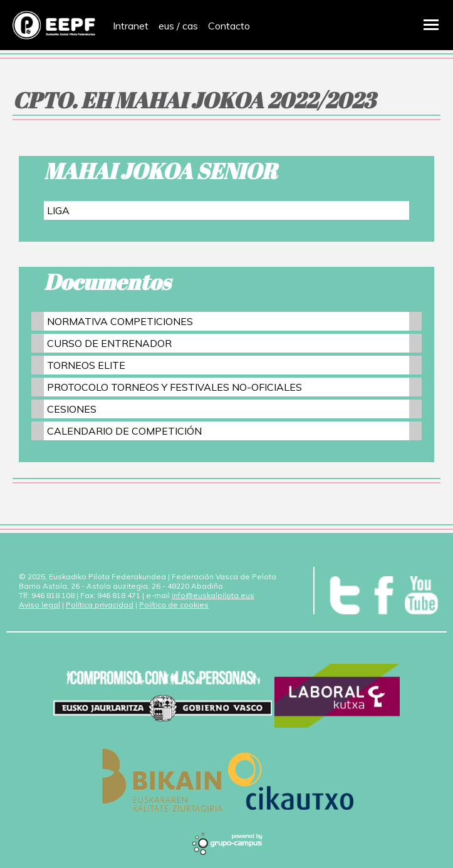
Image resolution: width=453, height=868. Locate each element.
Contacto (229, 26)
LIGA (58, 210)
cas (190, 26)
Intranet (131, 26)
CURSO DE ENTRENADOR (109, 343)
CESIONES (72, 409)
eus (166, 26)
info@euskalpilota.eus (213, 595)
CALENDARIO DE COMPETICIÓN (124, 431)
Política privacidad (100, 605)
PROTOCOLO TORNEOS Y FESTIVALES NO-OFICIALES (174, 387)
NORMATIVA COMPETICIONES (120, 321)
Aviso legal (39, 605)
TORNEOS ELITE (86, 365)
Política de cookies (174, 605)
